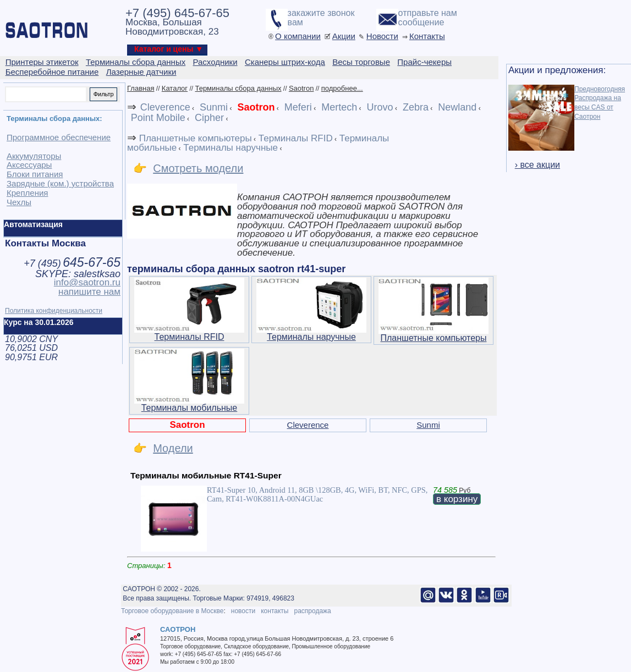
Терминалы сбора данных (238, 88)
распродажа (312, 611)
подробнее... (342, 88)
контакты (275, 611)
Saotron (301, 88)
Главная (141, 88)
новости (243, 611)
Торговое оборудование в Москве (172, 611)
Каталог (175, 88)
